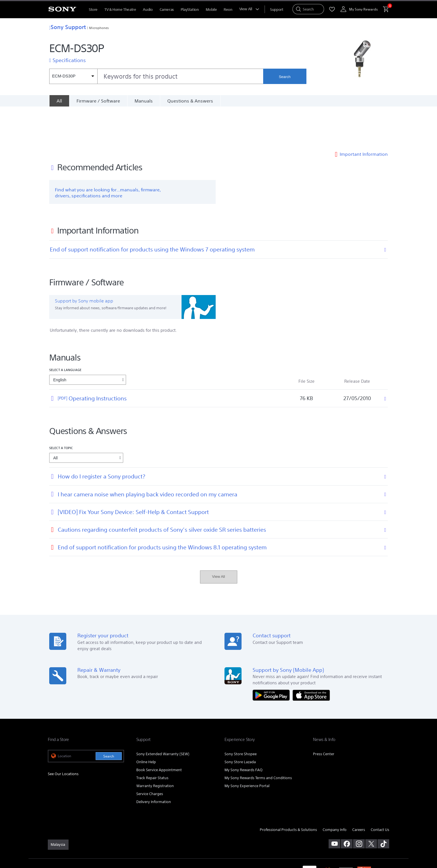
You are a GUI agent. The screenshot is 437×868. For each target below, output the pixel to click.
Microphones (99, 28)
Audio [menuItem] (148, 10)
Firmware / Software (98, 101)
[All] (59, 101)
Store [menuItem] (93, 10)
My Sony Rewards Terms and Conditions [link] (258, 739)
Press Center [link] (324, 715)
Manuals (144, 101)
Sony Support (68, 27)
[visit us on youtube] (334, 804)
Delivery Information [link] (154, 762)
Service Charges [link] (150, 755)
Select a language (65, 331)
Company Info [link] (335, 790)
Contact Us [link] (380, 790)
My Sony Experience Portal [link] (247, 747)
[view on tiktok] (383, 804)
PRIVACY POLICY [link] (97, 832)
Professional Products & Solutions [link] (288, 790)
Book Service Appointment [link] (159, 731)
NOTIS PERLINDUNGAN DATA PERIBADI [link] (77, 837)
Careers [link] (359, 790)
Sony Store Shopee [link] (241, 715)
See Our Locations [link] (63, 735)
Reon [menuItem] (228, 10)
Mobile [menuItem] (211, 10)
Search (285, 77)
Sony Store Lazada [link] (240, 723)
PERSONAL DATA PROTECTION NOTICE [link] (141, 832)
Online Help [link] (146, 723)
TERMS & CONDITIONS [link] (64, 832)
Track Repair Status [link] (152, 739)
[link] (58, 805)
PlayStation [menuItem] (190, 10)
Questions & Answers (190, 101)
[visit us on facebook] (347, 804)
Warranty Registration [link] (155, 747)
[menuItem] (277, 10)
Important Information (364, 115)
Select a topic (61, 409)
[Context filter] (73, 76)
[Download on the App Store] (311, 656)
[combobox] (156, 76)
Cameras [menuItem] (167, 10)
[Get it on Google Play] (273, 656)
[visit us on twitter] (371, 804)
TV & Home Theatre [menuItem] (120, 10)
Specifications (69, 60)
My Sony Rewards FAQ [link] (244, 731)
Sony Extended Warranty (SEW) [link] (163, 715)
